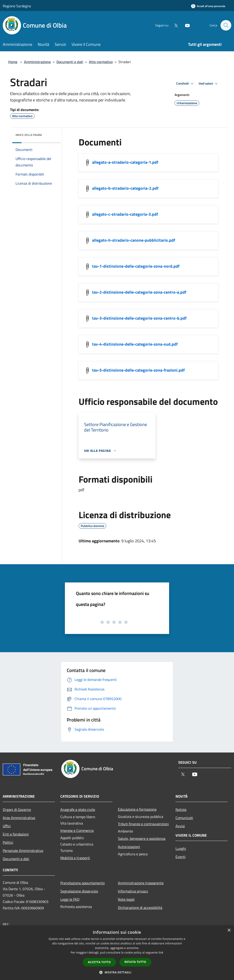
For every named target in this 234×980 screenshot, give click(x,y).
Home (13, 62)
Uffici (7, 826)
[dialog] (117, 953)
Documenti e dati (70, 62)
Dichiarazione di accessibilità (140, 908)
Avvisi (180, 826)
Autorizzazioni (129, 847)
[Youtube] (185, 25)
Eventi (181, 857)
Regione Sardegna (17, 6)
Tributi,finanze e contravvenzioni (143, 824)
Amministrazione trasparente (141, 883)
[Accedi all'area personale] (208, 6)
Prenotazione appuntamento (82, 883)
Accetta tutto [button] (99, 962)
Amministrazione (37, 62)
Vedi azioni (209, 84)
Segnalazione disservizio (79, 891)
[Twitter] (174, 25)
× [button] (229, 930)
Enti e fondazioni (16, 834)
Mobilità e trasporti (75, 858)
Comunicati (184, 818)
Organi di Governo (17, 809)
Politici (8, 842)
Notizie (181, 809)
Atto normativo (101, 62)
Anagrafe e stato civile (78, 809)
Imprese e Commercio (77, 830)
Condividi (186, 84)
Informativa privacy (133, 891)
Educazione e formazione (137, 809)
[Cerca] (226, 25)
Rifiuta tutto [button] (135, 962)
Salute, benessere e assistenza (142, 838)
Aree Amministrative (19, 818)
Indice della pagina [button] (29, 135)
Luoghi (181, 848)
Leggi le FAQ (70, 899)
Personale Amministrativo (23, 851)
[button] (117, 972)
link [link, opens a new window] (161, 953)
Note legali (126, 899)
